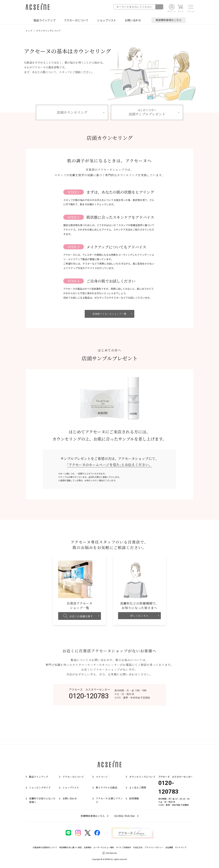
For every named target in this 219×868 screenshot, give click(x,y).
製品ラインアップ (44, 20)
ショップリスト (107, 20)
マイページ (102, 777)
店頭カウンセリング (72, 112)
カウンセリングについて (142, 777)
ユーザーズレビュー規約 (104, 847)
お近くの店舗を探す (78, 616)
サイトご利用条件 (124, 847)
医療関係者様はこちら (169, 20)
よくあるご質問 (138, 787)
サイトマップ (181, 847)
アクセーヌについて (76, 20)
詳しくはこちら (139, 616)
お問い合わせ (133, 20)
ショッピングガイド (40, 787)
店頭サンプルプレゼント (147, 112)
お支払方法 (138, 847)
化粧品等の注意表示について (45, 847)
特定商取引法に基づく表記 (70, 847)
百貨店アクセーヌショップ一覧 (109, 314)
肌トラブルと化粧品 (107, 787)
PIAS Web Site (111, 853)
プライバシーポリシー (154, 847)
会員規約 (88, 847)
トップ (29, 31)
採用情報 (134, 798)
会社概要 (169, 847)
